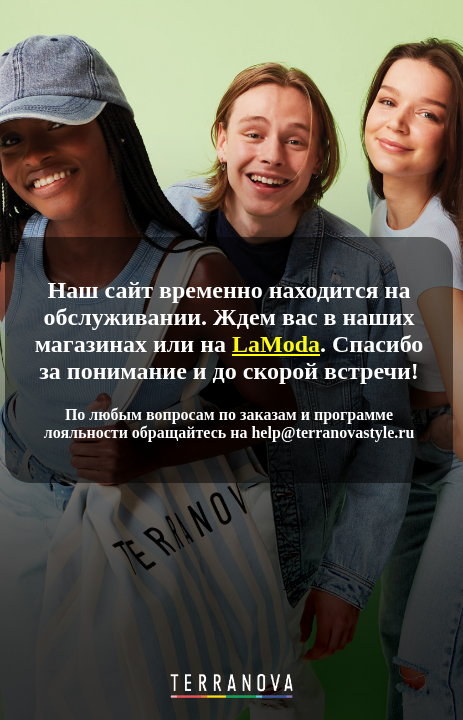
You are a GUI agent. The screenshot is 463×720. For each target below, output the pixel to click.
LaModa (276, 344)
